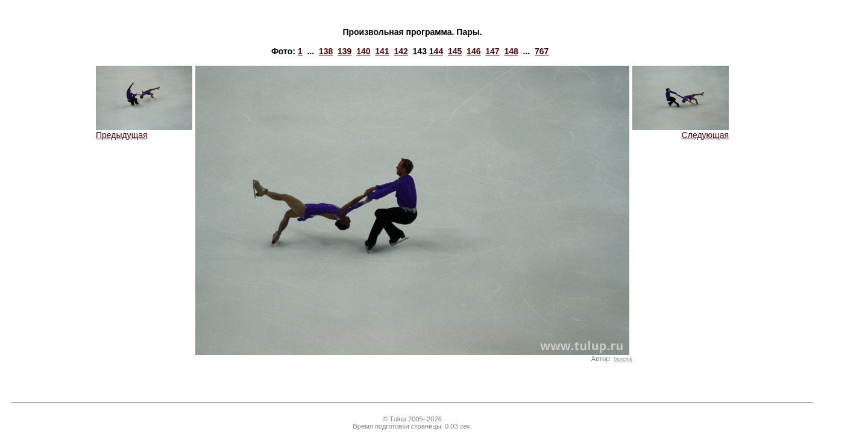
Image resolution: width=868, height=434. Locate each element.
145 (455, 51)
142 (401, 51)
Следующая (681, 131)
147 (492, 51)
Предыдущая (144, 131)
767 (542, 51)
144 (436, 51)
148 (511, 51)
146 (473, 51)
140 (363, 51)
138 (326, 51)
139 (344, 51)
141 (382, 51)
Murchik (623, 359)
